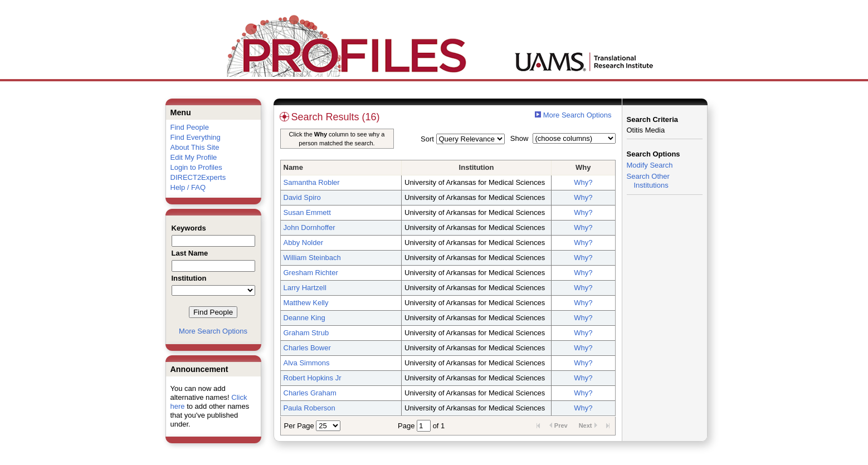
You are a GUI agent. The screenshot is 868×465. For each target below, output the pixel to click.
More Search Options (213, 331)
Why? (583, 182)
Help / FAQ (188, 187)
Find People (190, 127)
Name (293, 167)
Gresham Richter (311, 273)
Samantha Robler (312, 182)
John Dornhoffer (309, 227)
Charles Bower (307, 348)
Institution (477, 167)
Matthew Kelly (306, 303)
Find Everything (196, 137)
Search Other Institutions (648, 181)
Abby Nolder (304, 243)
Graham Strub (306, 333)
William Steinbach (312, 258)
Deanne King (304, 318)
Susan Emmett (307, 212)
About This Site (195, 147)
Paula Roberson (309, 408)
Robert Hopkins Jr (313, 378)
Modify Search (650, 165)
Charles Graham (310, 393)
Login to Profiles (196, 167)
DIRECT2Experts (198, 177)
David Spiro (302, 197)
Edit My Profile (194, 157)
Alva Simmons (307, 363)
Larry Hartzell (305, 288)
